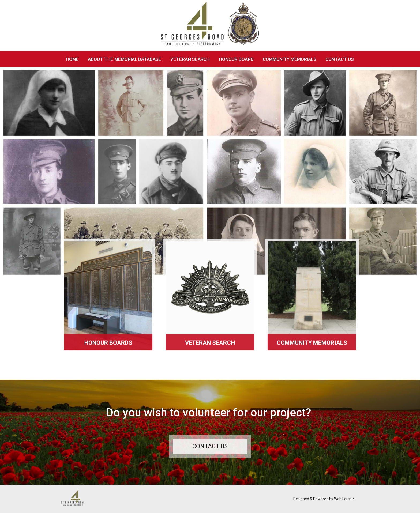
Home (72, 59)
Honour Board (236, 59)
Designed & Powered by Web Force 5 (324, 499)
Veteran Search (190, 59)
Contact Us (340, 59)
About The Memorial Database (125, 59)
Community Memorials (290, 59)
